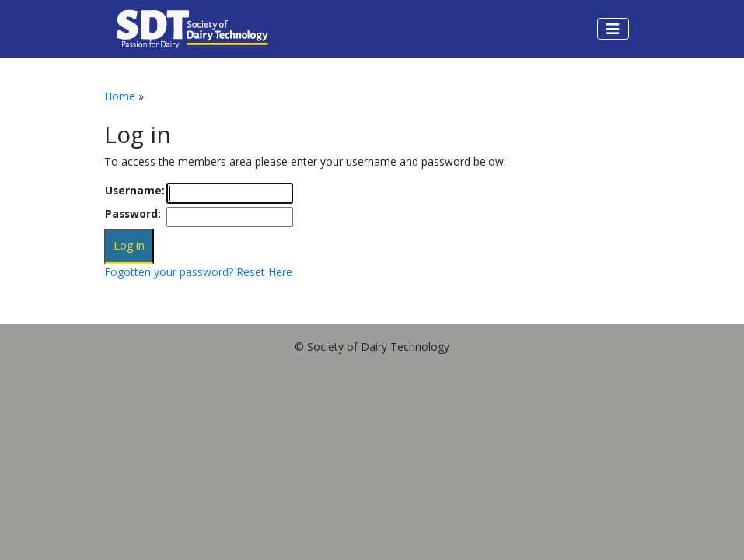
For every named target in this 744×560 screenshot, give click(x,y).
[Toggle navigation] (613, 29)
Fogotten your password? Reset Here (198, 272)
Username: (135, 190)
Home (120, 96)
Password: (133, 213)
